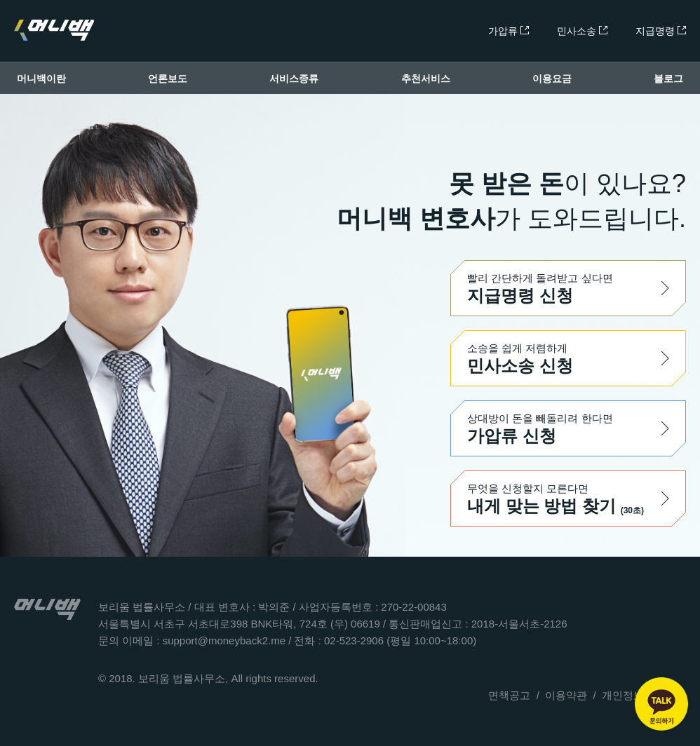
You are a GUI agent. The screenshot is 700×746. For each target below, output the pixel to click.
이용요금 (552, 79)
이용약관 (566, 695)
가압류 (509, 31)
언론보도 (168, 79)
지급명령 (661, 31)
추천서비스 (426, 79)
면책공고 (509, 695)
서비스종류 (294, 79)
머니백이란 (41, 79)
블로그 (668, 79)
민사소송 (582, 31)
